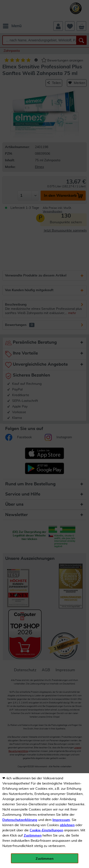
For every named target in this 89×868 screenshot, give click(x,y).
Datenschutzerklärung (20, 820)
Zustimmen (33, 836)
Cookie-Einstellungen (46, 830)
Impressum (61, 820)
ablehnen (67, 825)
